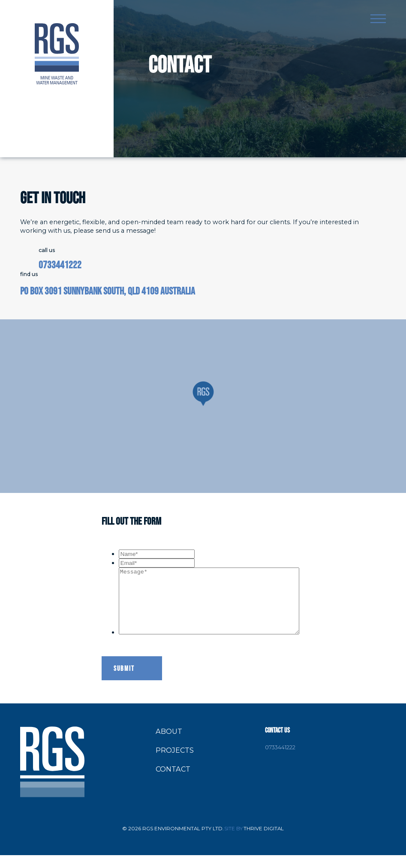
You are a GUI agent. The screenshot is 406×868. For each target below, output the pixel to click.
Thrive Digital (264, 841)
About (169, 744)
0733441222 (60, 265)
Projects (175, 763)
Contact (173, 782)
